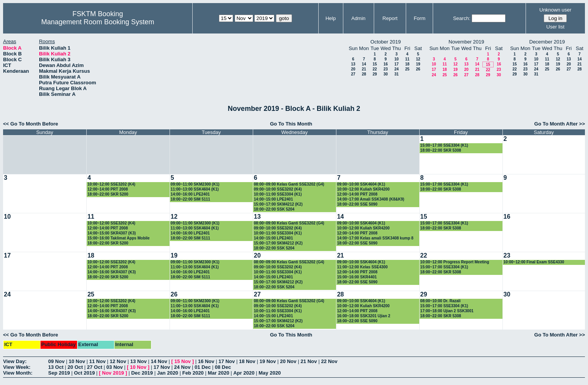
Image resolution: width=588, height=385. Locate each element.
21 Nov (309, 361)
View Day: (15, 361)
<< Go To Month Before (31, 124)
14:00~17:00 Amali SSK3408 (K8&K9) (371, 199)
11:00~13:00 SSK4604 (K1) (195, 189)
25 (407, 69)
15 (375, 64)
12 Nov (118, 361)
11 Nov (98, 361)
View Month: (18, 373)
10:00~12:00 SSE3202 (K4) (111, 184)
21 (364, 69)
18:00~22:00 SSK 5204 (274, 209)
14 (364, 64)
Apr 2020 (244, 373)
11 (407, 59)
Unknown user (555, 10)
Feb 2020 (193, 373)
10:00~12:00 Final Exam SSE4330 (534, 262)
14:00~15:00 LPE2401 (273, 199)
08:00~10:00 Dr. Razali (441, 301)
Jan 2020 (167, 373)
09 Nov (56, 361)
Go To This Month (291, 124)
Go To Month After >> (560, 124)
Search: (462, 18)
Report (390, 18)
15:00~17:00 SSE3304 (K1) (444, 145)
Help (331, 18)
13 (353, 64)
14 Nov (159, 361)
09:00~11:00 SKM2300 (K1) (195, 184)
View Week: (17, 367)
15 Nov (182, 361)
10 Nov (77, 361)
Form (420, 18)
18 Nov (247, 361)
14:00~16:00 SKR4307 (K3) (112, 272)
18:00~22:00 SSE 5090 (357, 204)
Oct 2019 (84, 373)
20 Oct (75, 367)
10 (396, 59)
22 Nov (329, 361)
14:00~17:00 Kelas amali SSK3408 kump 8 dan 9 (375, 239)
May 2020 (270, 373)
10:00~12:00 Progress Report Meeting (455, 262)
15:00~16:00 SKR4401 (357, 277)
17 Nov (227, 361)
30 (386, 74)
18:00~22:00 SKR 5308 (441, 150)
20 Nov (288, 361)
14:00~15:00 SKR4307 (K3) (112, 233)
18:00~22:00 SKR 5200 (108, 194)
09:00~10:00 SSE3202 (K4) (278, 189)
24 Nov (182, 367)
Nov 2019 (113, 373)
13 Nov (139, 361)
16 (386, 64)
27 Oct (95, 367)
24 (396, 69)
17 (396, 64)
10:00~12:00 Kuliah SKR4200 (363, 189)
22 (375, 69)
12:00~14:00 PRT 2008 (108, 189)
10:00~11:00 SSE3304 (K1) (278, 194)
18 (407, 64)
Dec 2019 (142, 373)
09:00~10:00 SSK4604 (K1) (361, 184)
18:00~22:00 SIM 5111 (191, 199)
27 (353, 74)
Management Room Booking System (98, 22)
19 (418, 64)
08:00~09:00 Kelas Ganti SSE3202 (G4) (289, 184)
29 (375, 74)
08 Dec (223, 367)
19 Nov (268, 361)
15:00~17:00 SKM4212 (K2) (278, 204)
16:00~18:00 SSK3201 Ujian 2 (364, 316)
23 (386, 69)
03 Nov (115, 367)
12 (418, 59)
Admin (359, 18)
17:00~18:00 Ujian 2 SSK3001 (447, 311)
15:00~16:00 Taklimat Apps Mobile (118, 238)
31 (396, 74)
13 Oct (56, 367)
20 (353, 69)
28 (364, 74)
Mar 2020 (218, 373)
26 (418, 69)
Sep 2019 (59, 373)
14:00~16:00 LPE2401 (190, 194)
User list (555, 27)
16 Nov (206, 361)
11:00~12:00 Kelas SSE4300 (363, 267)
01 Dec (203, 367)
